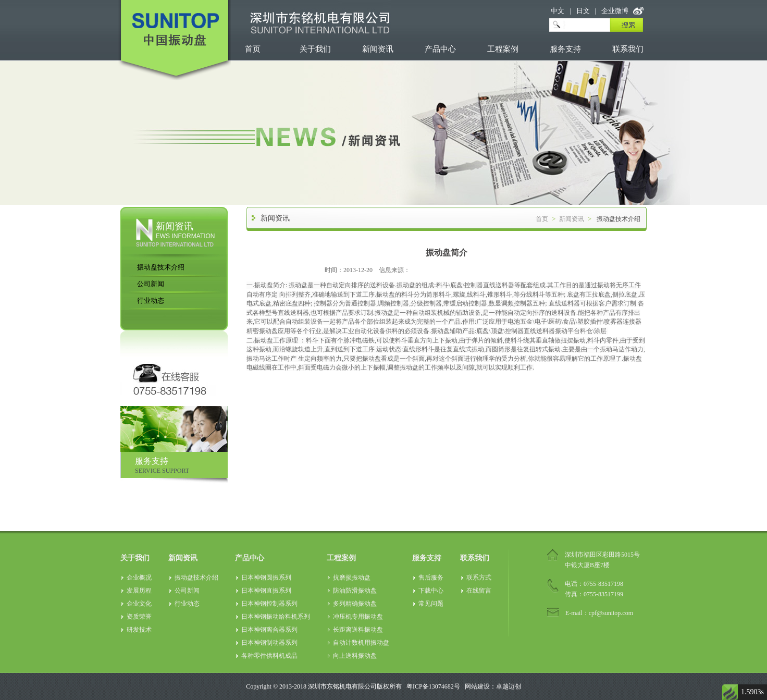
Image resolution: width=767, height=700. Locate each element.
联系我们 (628, 49)
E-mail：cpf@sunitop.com (599, 613)
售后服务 (431, 578)
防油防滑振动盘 (355, 591)
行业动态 (151, 300)
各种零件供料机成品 (269, 656)
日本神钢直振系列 (266, 591)
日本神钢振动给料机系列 (276, 617)
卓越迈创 (509, 686)
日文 (583, 11)
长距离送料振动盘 (358, 630)
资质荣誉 (139, 617)
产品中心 (440, 49)
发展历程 (139, 591)
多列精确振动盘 (355, 604)
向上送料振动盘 (355, 656)
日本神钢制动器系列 (269, 643)
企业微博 (615, 11)
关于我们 (315, 49)
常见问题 (431, 604)
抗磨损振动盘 (352, 578)
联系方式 (479, 578)
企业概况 (139, 578)
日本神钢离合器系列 (269, 630)
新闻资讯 (378, 49)
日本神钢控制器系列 (269, 604)
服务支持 (565, 49)
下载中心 (431, 591)
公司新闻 (151, 284)
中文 (558, 11)
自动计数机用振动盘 (361, 643)
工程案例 (503, 49)
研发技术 (139, 630)
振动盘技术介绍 (161, 267)
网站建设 (477, 686)
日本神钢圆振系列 (266, 578)
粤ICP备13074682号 (433, 686)
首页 (253, 49)
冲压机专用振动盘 (358, 617)
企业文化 (139, 604)
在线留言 (479, 591)
